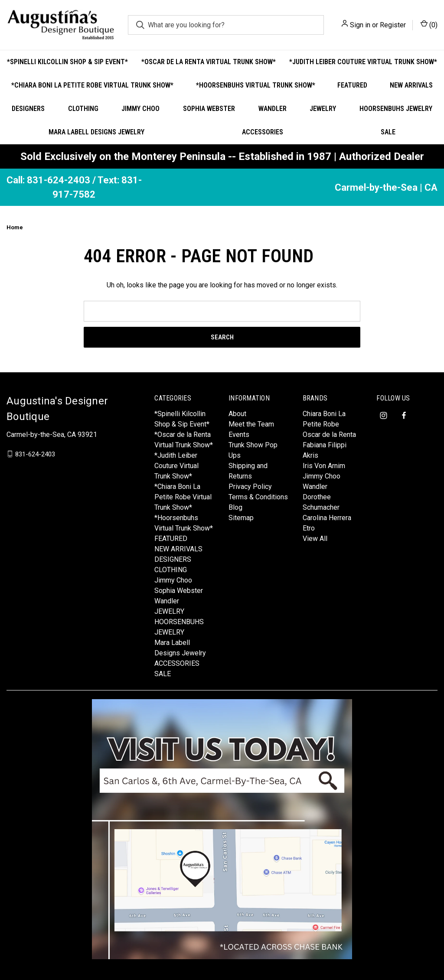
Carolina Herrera (327, 518)
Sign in (360, 25)
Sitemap (241, 518)
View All (315, 539)
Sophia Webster (209, 109)
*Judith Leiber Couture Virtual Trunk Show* (363, 62)
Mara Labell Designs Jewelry (96, 132)
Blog (235, 507)
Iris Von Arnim (324, 466)
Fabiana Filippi (325, 445)
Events (239, 435)
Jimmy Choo (140, 109)
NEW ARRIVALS (411, 85)
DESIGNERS (28, 109)
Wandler (273, 109)
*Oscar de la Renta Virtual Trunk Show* (209, 62)
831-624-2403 (35, 454)
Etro (309, 528)
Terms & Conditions (258, 497)
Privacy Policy (250, 487)
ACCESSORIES (263, 132)
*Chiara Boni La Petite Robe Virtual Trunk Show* (92, 85)
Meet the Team (251, 424)
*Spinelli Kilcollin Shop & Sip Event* (67, 62)
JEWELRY (323, 109)
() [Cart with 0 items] (429, 24)
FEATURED (352, 85)
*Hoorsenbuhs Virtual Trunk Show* (256, 85)
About (237, 414)
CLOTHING (83, 109)
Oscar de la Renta (329, 435)
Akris (310, 455)
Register (393, 25)
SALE (163, 674)
